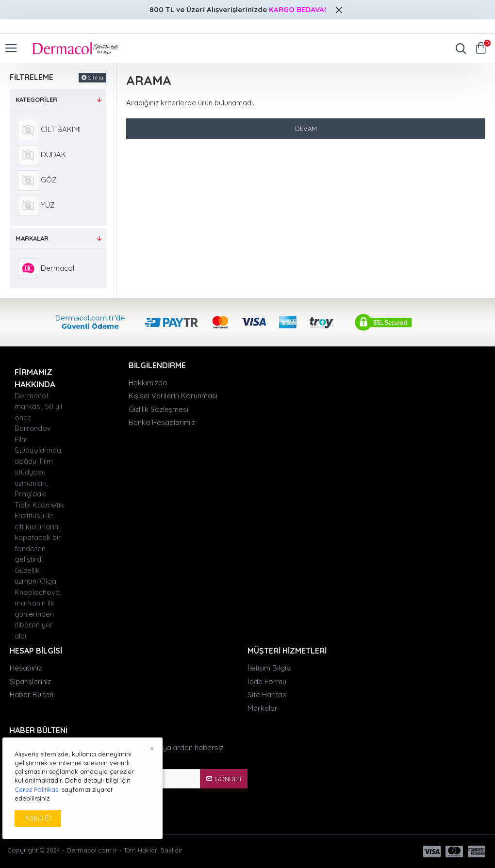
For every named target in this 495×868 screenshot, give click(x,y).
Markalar (32, 238)
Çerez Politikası (37, 789)
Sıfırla (96, 77)
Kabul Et (38, 818)
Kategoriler (36, 99)
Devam (306, 129)
